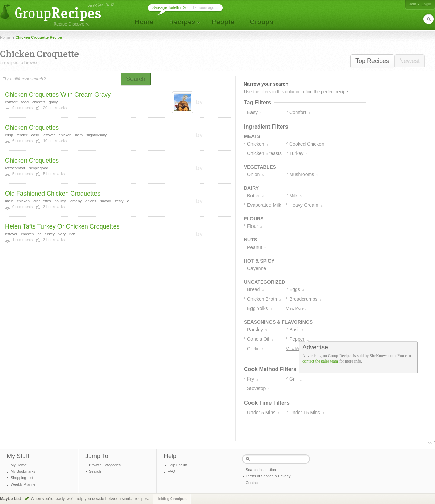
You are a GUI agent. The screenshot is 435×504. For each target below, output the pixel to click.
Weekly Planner (24, 484)
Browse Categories (105, 465)
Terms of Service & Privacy (268, 476)
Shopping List (22, 478)
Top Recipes (372, 61)
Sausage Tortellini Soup (172, 7)
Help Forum (177, 465)
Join (413, 4)
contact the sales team (320, 361)
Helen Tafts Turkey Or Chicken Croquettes (62, 226)
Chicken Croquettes (32, 128)
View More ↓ (296, 308)
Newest (410, 61)
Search (95, 471)
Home (5, 37)
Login (426, 4)
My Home (19, 465)
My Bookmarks (23, 471)
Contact (252, 483)
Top (429, 443)
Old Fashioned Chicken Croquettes (53, 194)
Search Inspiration (261, 470)
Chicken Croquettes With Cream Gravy (58, 95)
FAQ (171, 471)
